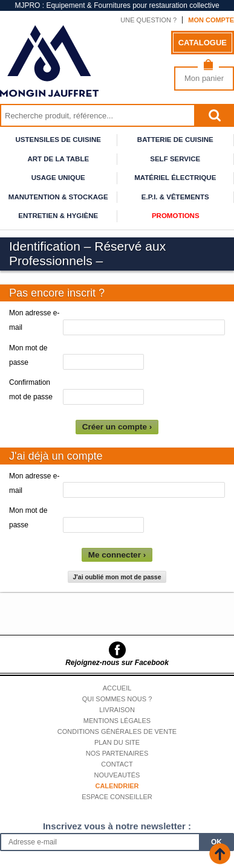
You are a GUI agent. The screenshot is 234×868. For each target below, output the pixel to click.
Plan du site (117, 742)
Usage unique (58, 178)
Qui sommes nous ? (117, 699)
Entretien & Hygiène (58, 216)
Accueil (117, 688)
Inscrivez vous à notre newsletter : (117, 826)
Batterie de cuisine (175, 140)
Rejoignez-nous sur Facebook (117, 663)
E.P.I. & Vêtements (175, 197)
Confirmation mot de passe (31, 390)
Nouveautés (117, 775)
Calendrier (117, 786)
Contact (117, 764)
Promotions (176, 216)
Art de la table (58, 159)
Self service (175, 159)
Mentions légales (117, 721)
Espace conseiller (117, 797)
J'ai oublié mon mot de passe (117, 577)
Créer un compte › (117, 427)
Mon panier (204, 78)
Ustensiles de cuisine (58, 140)
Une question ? (148, 20)
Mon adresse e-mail (34, 320)
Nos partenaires (117, 753)
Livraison (117, 710)
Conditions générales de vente (117, 731)
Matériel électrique (175, 178)
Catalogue (203, 43)
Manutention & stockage (58, 197)
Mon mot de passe (28, 355)
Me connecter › (117, 555)
